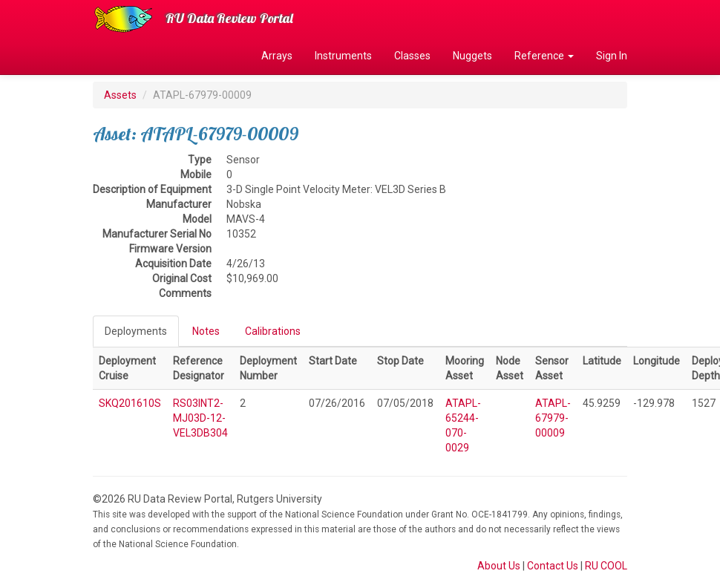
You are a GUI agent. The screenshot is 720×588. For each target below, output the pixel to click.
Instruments (343, 56)
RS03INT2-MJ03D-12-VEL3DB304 (200, 418)
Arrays (277, 56)
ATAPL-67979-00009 (553, 418)
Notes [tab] (206, 331)
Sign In (612, 56)
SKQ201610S (130, 403)
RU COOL (606, 566)
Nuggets (472, 56)
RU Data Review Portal (229, 18)
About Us (499, 566)
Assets (120, 95)
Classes (412, 56)
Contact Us (553, 566)
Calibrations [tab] (273, 331)
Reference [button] (544, 56)
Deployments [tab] (136, 331)
